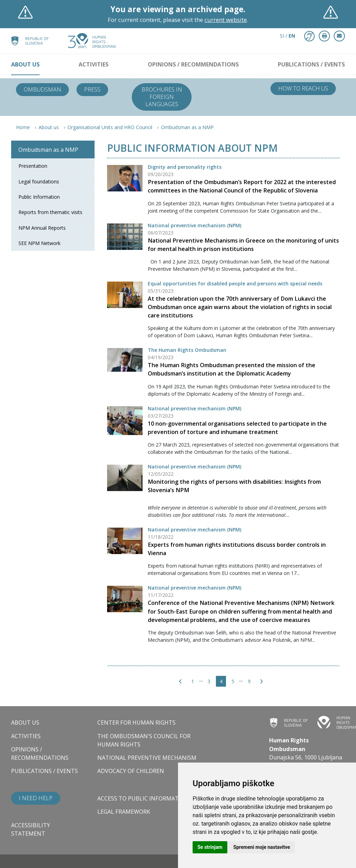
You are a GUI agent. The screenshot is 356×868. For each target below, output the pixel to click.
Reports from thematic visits (50, 212)
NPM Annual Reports (42, 228)
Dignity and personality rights (185, 167)
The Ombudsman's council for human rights (144, 740)
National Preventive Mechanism (147, 758)
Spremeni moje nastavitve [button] (262, 847)
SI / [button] (288, 36)
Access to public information (143, 798)
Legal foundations (39, 182)
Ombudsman (42, 89)
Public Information (39, 197)
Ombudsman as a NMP (187, 127)
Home (23, 127)
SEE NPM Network (39, 243)
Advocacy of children (131, 771)
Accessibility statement (31, 829)
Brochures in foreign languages (162, 97)
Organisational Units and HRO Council (110, 127)
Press (92, 89)
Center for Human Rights (136, 723)
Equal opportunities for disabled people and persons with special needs (235, 283)
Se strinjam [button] (210, 847)
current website (226, 20)
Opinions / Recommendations (193, 64)
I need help (36, 798)
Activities (94, 64)
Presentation (33, 166)
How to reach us (303, 88)
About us (25, 64)
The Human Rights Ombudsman (187, 350)
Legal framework (124, 812)
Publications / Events (311, 64)
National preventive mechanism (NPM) (195, 225)
